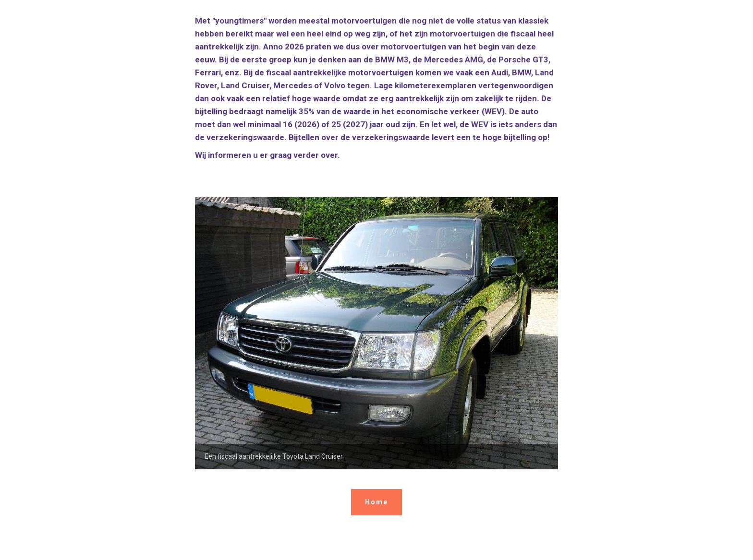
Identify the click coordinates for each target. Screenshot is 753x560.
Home (376, 502)
